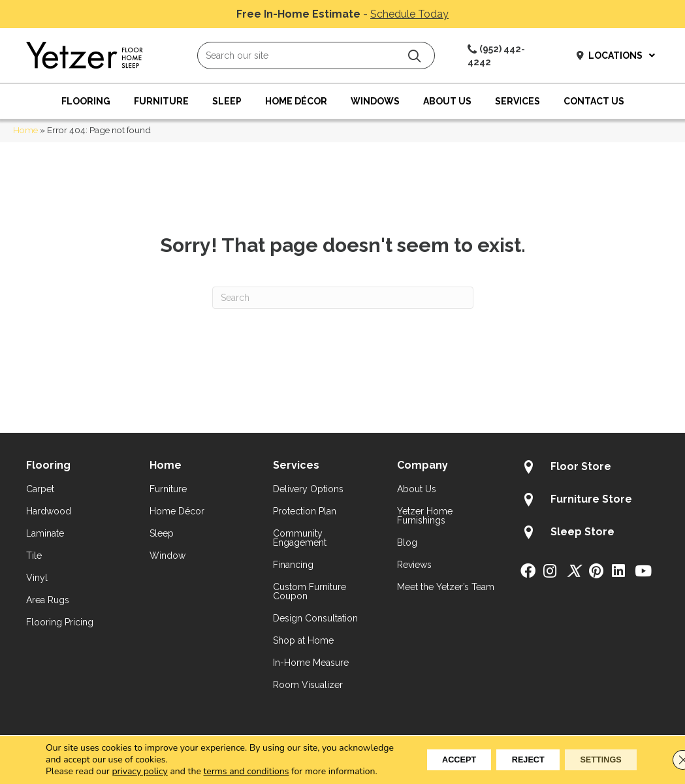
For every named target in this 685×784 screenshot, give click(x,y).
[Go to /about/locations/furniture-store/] (590, 501)
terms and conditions (247, 760)
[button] (414, 56)
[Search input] (316, 55)
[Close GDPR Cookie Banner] (664, 754)
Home (25, 130)
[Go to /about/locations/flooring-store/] (590, 469)
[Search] (343, 298)
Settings (594, 754)
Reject (509, 754)
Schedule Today (409, 14)
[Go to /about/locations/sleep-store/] (590, 534)
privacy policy (139, 760)
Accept (428, 754)
